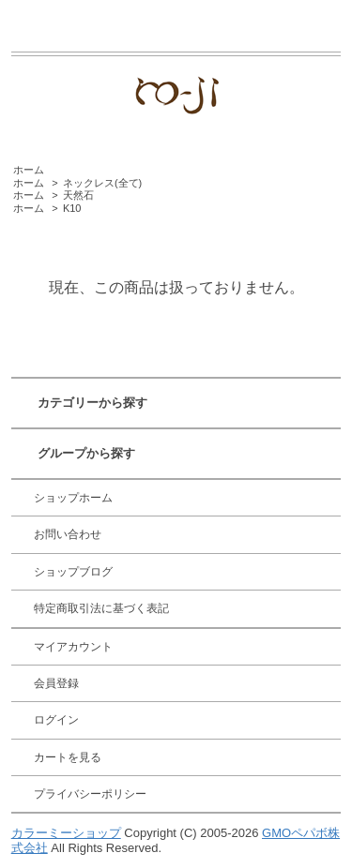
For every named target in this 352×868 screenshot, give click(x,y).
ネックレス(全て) (102, 183)
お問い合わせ (68, 534)
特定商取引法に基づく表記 (101, 608)
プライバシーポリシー (90, 794)
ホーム (29, 170)
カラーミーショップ (66, 833)
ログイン (56, 720)
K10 (72, 208)
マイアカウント (73, 647)
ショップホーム (73, 498)
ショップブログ (73, 572)
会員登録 (56, 683)
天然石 (78, 195)
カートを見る (68, 757)
